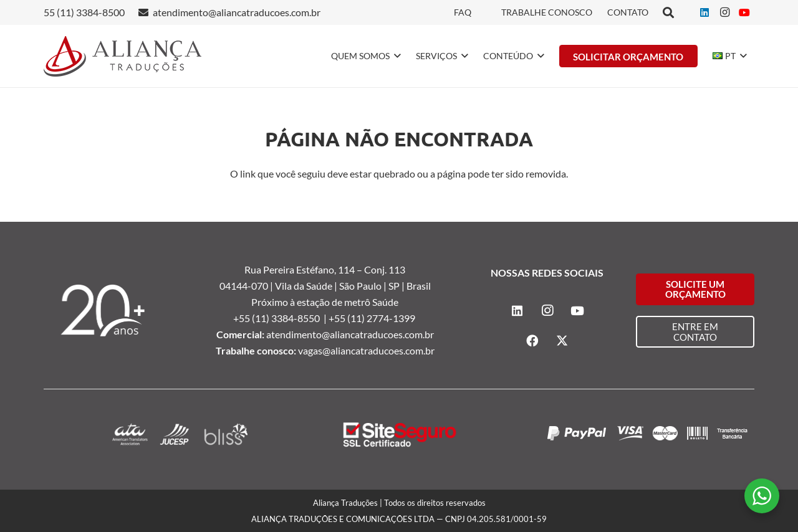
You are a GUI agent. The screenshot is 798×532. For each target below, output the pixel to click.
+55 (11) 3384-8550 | (281, 318)
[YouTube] (744, 12)
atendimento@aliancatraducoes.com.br (350, 334)
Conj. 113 (385, 269)
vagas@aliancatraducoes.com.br (366, 350)
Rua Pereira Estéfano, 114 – (304, 269)
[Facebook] (532, 341)
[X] (562, 341)
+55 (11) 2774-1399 (373, 318)
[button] (395, 56)
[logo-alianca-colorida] (123, 56)
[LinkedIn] (704, 12)
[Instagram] (724, 12)
